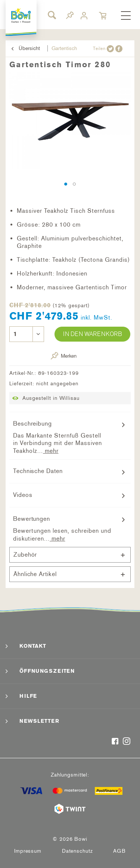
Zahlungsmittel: (70, 775)
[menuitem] (126, 16)
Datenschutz (77, 851)
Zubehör (25, 555)
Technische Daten (38, 471)
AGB (119, 851)
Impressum (28, 851)
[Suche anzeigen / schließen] (52, 15)
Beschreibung (32, 424)
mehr (51, 451)
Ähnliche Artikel (35, 574)
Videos (23, 495)
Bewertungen (32, 519)
